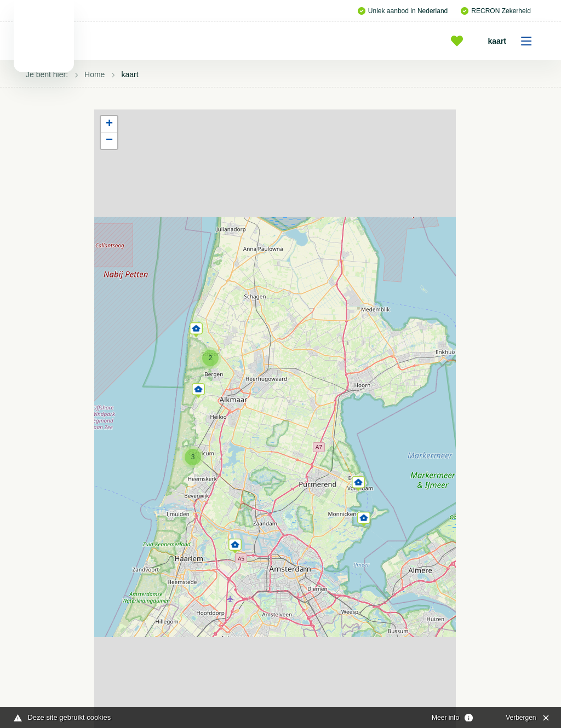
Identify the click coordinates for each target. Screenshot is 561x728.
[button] (235, 544)
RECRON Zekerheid (496, 11)
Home (95, 74)
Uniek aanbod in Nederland (403, 11)
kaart (514, 41)
